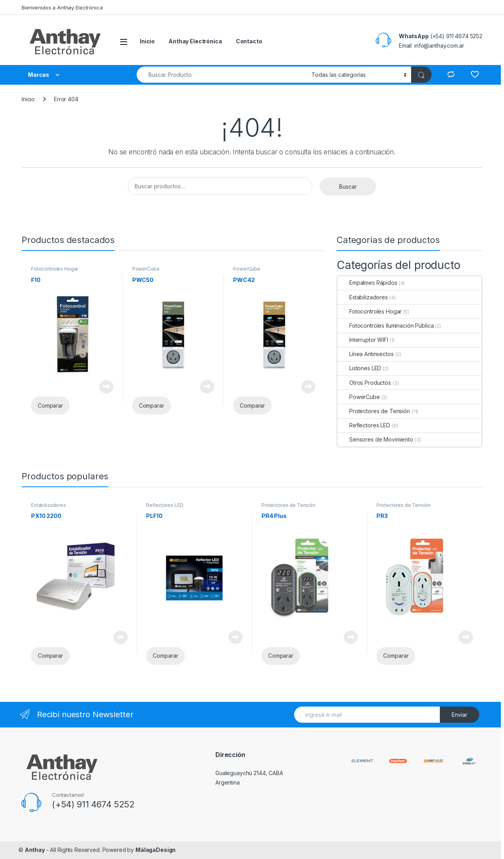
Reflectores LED (364, 425)
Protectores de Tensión (374, 411)
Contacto (249, 41)
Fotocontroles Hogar (55, 269)
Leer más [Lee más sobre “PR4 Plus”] (351, 637)
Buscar (348, 186)
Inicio (147, 41)
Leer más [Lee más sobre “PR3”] (466, 637)
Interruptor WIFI (363, 340)
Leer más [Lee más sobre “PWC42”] (308, 387)
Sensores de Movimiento (375, 439)
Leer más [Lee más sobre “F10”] (106, 387)
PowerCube (146, 269)
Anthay (35, 850)
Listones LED (359, 368)
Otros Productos (364, 383)
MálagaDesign (156, 850)
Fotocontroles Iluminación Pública (385, 326)
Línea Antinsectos (366, 354)
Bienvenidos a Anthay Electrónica (62, 7)
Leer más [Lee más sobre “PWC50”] (207, 387)
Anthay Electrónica (195, 41)
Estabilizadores (363, 297)
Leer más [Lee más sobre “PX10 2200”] (120, 637)
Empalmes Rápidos (367, 283)
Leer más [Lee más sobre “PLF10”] (235, 637)
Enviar (460, 715)
